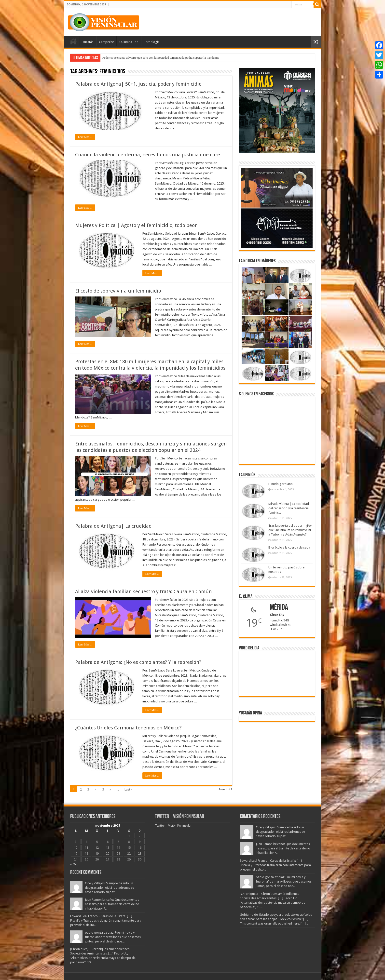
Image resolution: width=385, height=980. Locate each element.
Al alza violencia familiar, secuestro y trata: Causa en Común (143, 591)
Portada (73, 41)
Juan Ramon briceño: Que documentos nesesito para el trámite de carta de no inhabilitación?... (112, 904)
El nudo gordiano (281, 484)
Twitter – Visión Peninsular (179, 817)
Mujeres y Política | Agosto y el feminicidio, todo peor (136, 225)
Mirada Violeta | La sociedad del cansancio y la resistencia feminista (289, 508)
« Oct (74, 864)
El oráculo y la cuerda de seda (289, 547)
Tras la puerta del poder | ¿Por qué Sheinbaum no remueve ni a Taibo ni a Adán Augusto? (290, 530)
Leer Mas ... (85, 137)
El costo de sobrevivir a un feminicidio (118, 291)
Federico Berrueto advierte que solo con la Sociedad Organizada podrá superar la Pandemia (161, 58)
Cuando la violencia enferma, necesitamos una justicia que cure (148, 155)
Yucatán (88, 42)
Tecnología (152, 42)
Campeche (106, 42)
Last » (128, 789)
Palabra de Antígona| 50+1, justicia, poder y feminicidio (138, 84)
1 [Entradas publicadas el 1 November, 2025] (129, 836)
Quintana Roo (129, 42)
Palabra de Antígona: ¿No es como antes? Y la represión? (138, 662)
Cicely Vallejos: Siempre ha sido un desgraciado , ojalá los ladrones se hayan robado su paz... (110, 888)
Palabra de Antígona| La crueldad (113, 526)
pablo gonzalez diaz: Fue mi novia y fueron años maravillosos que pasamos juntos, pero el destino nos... (113, 937)
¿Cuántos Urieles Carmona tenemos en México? (128, 728)
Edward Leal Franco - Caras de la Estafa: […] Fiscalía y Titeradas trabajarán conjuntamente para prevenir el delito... (106, 920)
